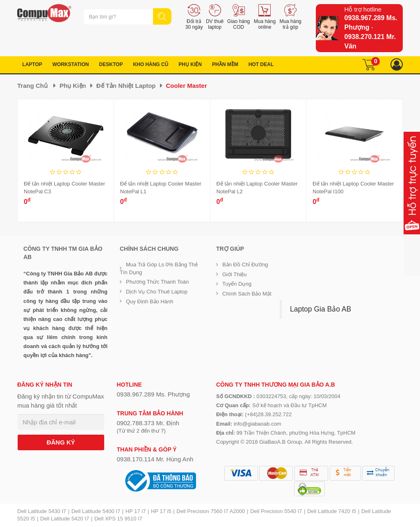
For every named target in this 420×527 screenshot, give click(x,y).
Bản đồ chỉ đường (245, 265)
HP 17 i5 (161, 511)
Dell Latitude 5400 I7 (96, 511)
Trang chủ (32, 86)
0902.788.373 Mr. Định (148, 423)
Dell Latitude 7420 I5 (332, 511)
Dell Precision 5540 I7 (276, 511)
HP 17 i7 (136, 511)
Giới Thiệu (235, 274)
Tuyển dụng (237, 284)
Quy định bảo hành (150, 301)
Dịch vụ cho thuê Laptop (157, 292)
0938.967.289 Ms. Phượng (153, 394)
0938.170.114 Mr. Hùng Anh (155, 459)
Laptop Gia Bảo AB (321, 309)
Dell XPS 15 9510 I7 (118, 519)
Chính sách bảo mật (247, 294)
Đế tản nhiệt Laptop (126, 86)
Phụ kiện (73, 86)
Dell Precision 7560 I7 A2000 (211, 511)
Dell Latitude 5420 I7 (65, 519)
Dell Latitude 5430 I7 (42, 511)
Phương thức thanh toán (157, 282)
